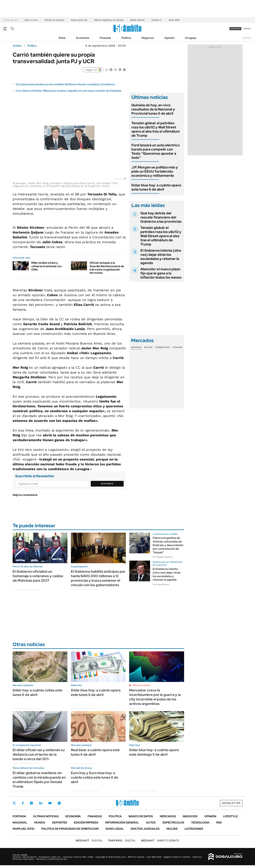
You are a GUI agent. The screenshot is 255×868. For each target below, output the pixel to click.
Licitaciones (194, 829)
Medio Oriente (137, 20)
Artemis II (156, 20)
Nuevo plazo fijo (79, 20)
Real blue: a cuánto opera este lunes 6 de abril (95, 752)
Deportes (60, 823)
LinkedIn (41, 803)
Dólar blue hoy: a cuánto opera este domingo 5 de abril (154, 752)
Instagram (31, 803)
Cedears (177, 347)
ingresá (247, 29)
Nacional (20, 823)
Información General (122, 823)
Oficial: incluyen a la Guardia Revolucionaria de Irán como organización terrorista (107, 268)
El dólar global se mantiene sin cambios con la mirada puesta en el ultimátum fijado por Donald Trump (39, 780)
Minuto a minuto (141, 685)
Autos (151, 823)
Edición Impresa (86, 823)
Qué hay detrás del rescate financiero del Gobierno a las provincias (161, 217)
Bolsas (148, 347)
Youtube (50, 803)
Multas (172, 829)
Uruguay (191, 38)
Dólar (62, 38)
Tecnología (200, 823)
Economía (83, 38)
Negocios (148, 38)
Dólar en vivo (31, 20)
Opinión (170, 38)
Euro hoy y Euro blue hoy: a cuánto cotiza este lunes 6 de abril (95, 777)
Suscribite (107, 484)
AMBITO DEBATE (160, 840)
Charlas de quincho (54, 20)
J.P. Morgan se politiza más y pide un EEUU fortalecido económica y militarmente (155, 171)
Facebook (23, 803)
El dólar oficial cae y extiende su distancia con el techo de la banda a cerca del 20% (39, 754)
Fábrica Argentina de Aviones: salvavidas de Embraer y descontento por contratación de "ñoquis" (168, 545)
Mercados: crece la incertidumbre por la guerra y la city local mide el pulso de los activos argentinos (155, 697)
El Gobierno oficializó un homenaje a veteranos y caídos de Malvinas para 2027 (38, 576)
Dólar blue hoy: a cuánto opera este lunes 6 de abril (156, 187)
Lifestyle (231, 816)
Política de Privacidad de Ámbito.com (70, 829)
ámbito (17, 46)
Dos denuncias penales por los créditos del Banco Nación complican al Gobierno (66, 84)
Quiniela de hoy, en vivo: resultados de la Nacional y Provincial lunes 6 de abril (153, 109)
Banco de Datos (141, 816)
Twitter (14, 803)
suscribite (235, 29)
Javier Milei (174, 20)
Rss (219, 823)
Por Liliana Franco (161, 584)
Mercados (168, 816)
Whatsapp (59, 803)
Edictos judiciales (145, 829)
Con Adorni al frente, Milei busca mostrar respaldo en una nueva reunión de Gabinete (69, 91)
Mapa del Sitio (24, 829)
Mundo (40, 823)
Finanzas (105, 38)
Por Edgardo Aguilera (163, 557)
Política (126, 38)
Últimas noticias (46, 816)
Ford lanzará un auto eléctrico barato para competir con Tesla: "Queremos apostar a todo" (156, 151)
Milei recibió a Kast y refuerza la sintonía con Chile (46, 266)
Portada (19, 816)
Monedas (136, 347)
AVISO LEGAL (115, 829)
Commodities (163, 347)
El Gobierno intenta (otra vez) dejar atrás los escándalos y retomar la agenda (161, 257)
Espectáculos (173, 823)
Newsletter (247, 38)
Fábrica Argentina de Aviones (109, 20)
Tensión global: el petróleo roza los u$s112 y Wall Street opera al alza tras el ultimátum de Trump (156, 129)
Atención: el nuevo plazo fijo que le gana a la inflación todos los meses (161, 273)
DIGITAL (89, 840)
